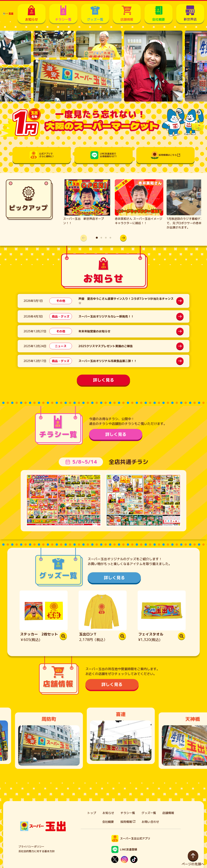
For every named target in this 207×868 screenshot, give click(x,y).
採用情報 (128, 822)
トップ (92, 813)
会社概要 (108, 822)
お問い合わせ (150, 822)
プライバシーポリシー (31, 847)
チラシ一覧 (128, 813)
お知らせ (108, 813)
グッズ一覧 (149, 813)
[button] (123, 238)
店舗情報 (168, 813)
